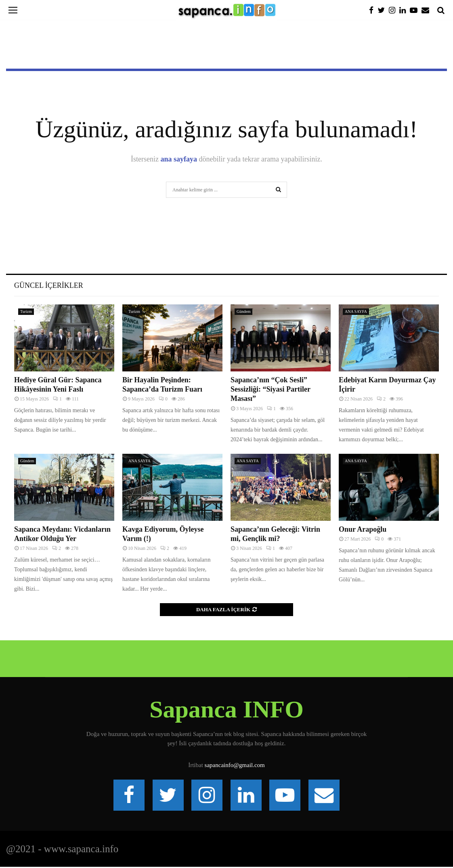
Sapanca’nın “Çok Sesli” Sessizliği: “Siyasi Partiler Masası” (271, 389)
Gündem (243, 311)
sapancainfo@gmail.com (235, 765)
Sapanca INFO (226, 709)
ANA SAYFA (356, 311)
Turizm (26, 311)
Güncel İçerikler (49, 285)
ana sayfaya (179, 159)
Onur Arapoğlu (363, 529)
